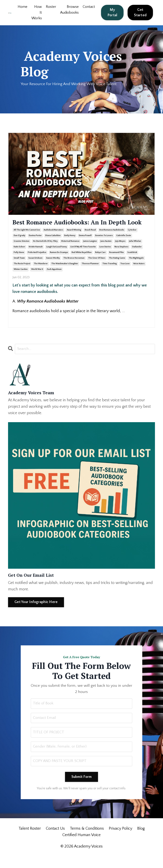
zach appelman (54, 280)
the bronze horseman (74, 269)
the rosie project (22, 274)
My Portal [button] (112, 13)
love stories (105, 257)
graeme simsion (22, 252)
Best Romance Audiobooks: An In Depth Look (71, 228)
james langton (90, 252)
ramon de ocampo (59, 263)
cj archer (132, 241)
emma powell (85, 246)
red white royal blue (82, 263)
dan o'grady (19, 246)
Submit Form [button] (82, 789)
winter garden (21, 280)
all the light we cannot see (27, 241)
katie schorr (19, 257)
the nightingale (136, 269)
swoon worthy (53, 269)
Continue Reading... (25, 329)
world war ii (37, 280)
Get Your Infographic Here (36, 613)
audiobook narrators (53, 241)
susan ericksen (35, 269)
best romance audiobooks (112, 241)
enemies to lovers (104, 246)
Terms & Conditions (87, 841)
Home (22, 7)
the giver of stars (97, 269)
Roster (51, 7)
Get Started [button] (140, 13)
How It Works (36, 13)
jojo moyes (120, 252)
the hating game (117, 269)
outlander (137, 257)
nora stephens (121, 257)
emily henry (70, 246)
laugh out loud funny (57, 257)
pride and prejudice (37, 263)
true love (125, 274)
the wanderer (41, 274)
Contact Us (55, 841)
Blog (141, 841)
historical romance (70, 252)
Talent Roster (30, 841)
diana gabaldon (53, 246)
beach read (90, 241)
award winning (74, 241)
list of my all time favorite (83, 257)
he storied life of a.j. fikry (45, 252)
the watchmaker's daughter (65, 274)
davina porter (35, 246)
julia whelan (135, 252)
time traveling (110, 274)
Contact (89, 7)
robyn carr (100, 263)
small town (19, 269)
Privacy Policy (121, 841)
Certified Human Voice (81, 847)
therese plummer (90, 274)
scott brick (132, 263)
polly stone (19, 263)
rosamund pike (117, 263)
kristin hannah (36, 257)
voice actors (139, 274)
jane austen (106, 252)
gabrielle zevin (124, 246)
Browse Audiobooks (69, 10)
